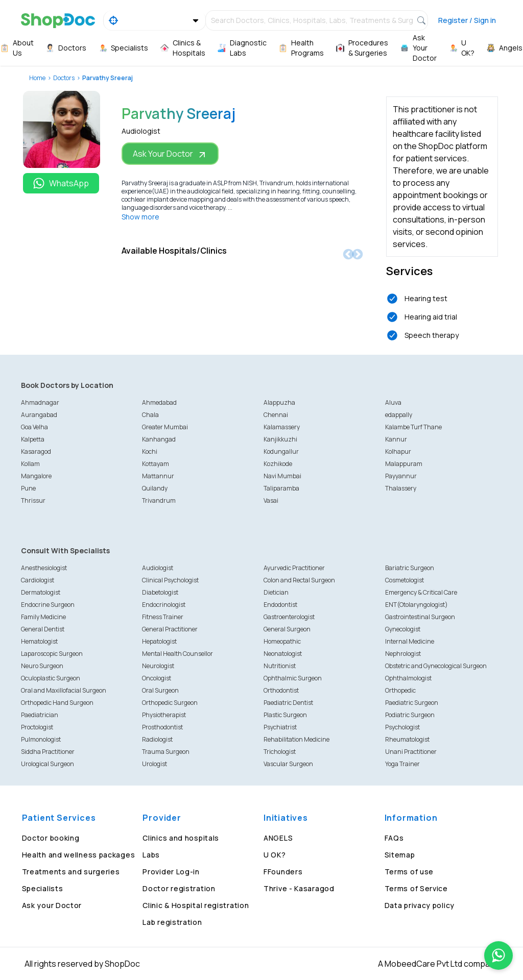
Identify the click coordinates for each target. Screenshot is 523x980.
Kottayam (156, 464)
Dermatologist (41, 592)
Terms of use (409, 872)
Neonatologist (283, 654)
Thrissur (33, 500)
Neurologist (158, 666)
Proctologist (37, 727)
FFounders (283, 872)
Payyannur (401, 476)
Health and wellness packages (79, 855)
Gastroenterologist (289, 617)
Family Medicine (43, 617)
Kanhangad (159, 439)
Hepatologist (159, 641)
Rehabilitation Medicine (296, 739)
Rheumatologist (407, 739)
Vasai (271, 500)
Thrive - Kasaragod (299, 888)
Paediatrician (40, 715)
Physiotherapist (164, 715)
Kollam (30, 464)
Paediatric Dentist (288, 703)
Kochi (150, 451)
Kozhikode (278, 464)
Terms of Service (416, 888)
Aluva (393, 402)
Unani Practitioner (411, 752)
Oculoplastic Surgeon (51, 678)
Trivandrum (159, 500)
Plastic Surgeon (285, 715)
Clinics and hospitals (181, 838)
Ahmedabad (159, 402)
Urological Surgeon (47, 764)
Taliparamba (281, 488)
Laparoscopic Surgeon (52, 654)
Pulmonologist (41, 739)
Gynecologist (403, 629)
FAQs (394, 838)
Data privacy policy (420, 905)
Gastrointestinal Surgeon (420, 617)
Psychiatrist (280, 727)
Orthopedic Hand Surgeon (57, 703)
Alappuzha (279, 402)
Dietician (276, 592)
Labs (151, 855)
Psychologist (402, 727)
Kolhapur (398, 451)
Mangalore (36, 476)
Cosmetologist (405, 580)
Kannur (396, 439)
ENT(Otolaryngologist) (417, 605)
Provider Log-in (171, 872)
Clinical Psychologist (170, 580)
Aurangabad (39, 415)
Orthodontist (281, 690)
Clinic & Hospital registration (196, 905)
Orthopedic (400, 690)
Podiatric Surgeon (410, 715)
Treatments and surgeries (71, 872)
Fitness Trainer (163, 617)
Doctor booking (51, 838)
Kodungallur (281, 451)
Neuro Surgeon (42, 666)
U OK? (275, 855)
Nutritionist (280, 666)
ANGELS (278, 838)
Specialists (43, 888)
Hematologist (39, 641)
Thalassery (401, 488)
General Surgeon (287, 629)
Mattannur (158, 476)
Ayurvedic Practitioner (294, 568)
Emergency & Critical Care (421, 592)
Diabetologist (160, 592)
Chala (150, 415)
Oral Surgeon (160, 690)
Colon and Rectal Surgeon (299, 580)
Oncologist (157, 678)
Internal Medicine (410, 641)
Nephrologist (403, 654)
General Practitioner (170, 629)
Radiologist (157, 739)
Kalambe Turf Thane (413, 427)
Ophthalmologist (408, 678)
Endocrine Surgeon (48, 605)
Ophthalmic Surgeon (293, 678)
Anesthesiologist (44, 568)
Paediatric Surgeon (412, 703)
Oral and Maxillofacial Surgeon (64, 690)
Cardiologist (38, 580)
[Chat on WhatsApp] (498, 955)
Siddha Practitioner (48, 752)
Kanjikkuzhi (280, 439)
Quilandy (155, 488)
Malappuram (404, 464)
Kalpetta (33, 439)
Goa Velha (34, 427)
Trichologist (280, 752)
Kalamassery (282, 427)
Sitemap (400, 855)
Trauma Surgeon (166, 752)
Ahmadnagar (40, 402)
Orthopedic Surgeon (170, 703)
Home (37, 78)
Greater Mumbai (165, 427)
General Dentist (43, 629)
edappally (399, 415)
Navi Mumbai (282, 476)
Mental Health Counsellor (177, 654)
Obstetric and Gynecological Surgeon (436, 666)
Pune (28, 488)
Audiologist (158, 568)
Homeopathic (282, 641)
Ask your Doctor (52, 905)
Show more (140, 217)
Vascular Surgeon (288, 764)
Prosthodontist (162, 727)
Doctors (64, 78)
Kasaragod (36, 451)
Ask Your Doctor (170, 154)
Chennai (276, 415)
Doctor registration (179, 888)
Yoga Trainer (402, 764)
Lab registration (172, 922)
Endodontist (280, 605)
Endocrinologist (164, 605)
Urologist (154, 764)
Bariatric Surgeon (410, 568)
